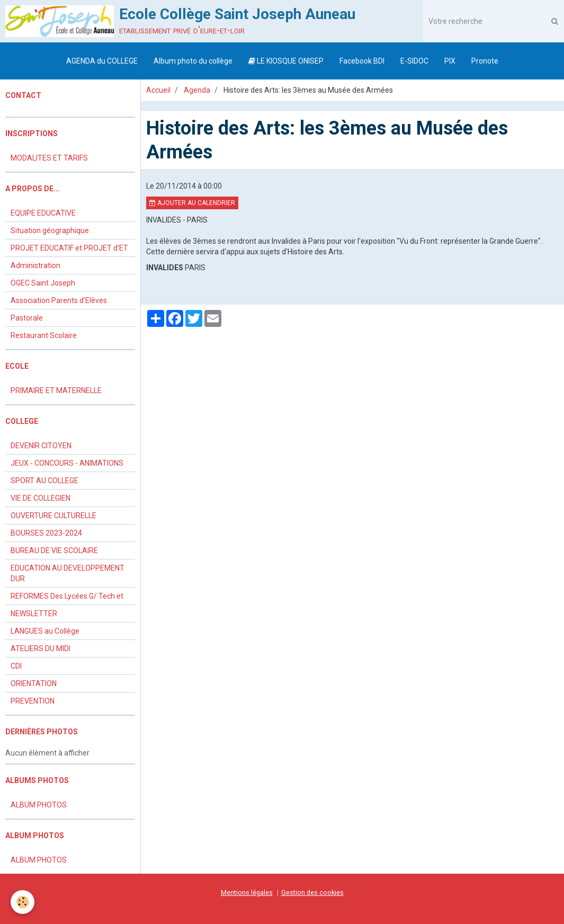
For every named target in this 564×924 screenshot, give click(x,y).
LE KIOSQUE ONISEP (286, 61)
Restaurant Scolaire (44, 335)
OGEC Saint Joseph (43, 283)
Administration (35, 265)
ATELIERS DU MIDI (41, 648)
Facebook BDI (362, 61)
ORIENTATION (34, 683)
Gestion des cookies (312, 892)
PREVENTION (33, 701)
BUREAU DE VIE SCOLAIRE (54, 550)
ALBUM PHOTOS (39, 805)
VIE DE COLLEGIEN (41, 498)
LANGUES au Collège (45, 631)
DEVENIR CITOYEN (41, 446)
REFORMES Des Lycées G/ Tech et (67, 596)
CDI (16, 666)
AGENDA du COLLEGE (102, 61)
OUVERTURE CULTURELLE (53, 516)
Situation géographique (50, 230)
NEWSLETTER (34, 614)
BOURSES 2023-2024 (46, 533)
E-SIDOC (414, 61)
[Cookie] (23, 902)
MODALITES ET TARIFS (49, 158)
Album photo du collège (193, 61)
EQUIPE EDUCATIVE (43, 213)
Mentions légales (247, 892)
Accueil (158, 90)
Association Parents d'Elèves (59, 300)
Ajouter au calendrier (192, 203)
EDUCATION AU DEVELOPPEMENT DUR (68, 573)
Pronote (485, 61)
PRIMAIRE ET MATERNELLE (56, 390)
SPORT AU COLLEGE (44, 481)
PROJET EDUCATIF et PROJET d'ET (69, 248)
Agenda (197, 90)
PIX (450, 61)
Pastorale (27, 318)
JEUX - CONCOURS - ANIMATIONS (67, 463)
